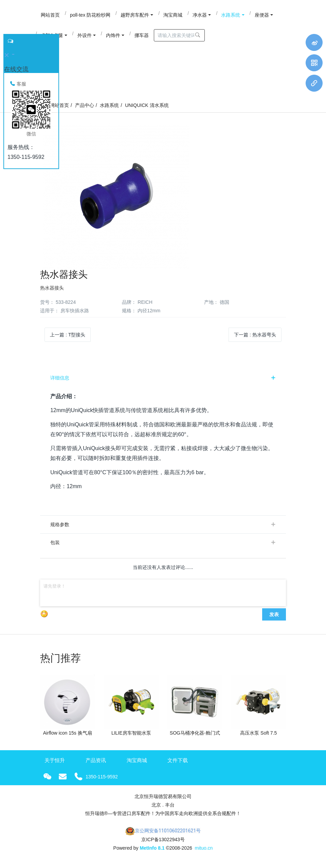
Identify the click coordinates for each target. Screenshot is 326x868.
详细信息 (60, 382)
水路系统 (109, 109)
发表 (274, 618)
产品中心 (85, 109)
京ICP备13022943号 (163, 843)
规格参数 (60, 528)
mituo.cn (204, 852)
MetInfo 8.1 (152, 852)
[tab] (163, 382)
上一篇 (68, 339)
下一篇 (255, 339)
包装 (55, 546)
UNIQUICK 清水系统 (147, 109)
